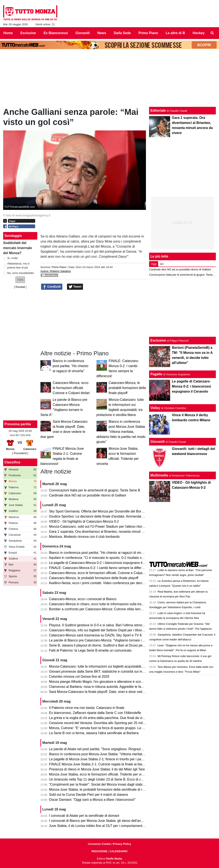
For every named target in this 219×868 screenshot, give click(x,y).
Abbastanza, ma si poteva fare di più (18, 266)
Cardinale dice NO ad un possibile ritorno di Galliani (88, 495)
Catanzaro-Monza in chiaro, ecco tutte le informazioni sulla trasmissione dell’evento (111, 604)
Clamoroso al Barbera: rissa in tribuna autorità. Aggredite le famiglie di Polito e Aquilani (114, 687)
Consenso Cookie (99, 844)
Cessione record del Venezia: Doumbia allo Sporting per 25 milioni (99, 723)
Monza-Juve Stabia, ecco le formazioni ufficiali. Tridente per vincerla (100, 774)
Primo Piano (59, 267)
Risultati (20, 287)
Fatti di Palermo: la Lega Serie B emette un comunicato (90, 650)
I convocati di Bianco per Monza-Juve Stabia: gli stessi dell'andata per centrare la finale (114, 821)
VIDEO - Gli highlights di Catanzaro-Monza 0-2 (84, 521)
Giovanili (158, 442)
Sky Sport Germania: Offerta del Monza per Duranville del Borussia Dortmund (107, 511)
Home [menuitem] (8, 33)
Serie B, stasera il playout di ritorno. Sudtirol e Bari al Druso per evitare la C (105, 645)
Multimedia (159, 475)
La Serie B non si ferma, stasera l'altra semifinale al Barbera (94, 733)
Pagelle (156, 374)
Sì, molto (13, 258)
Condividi (52, 287)
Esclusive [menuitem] (28, 33)
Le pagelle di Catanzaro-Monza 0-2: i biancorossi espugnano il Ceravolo (103, 563)
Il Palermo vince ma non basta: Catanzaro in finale (87, 708)
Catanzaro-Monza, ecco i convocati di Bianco (83, 599)
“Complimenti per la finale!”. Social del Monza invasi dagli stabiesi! (98, 784)
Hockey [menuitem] (199, 33)
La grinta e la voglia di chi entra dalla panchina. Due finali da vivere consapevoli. (109, 718)
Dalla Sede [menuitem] (122, 33)
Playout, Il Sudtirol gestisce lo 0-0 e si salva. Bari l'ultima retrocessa (99, 625)
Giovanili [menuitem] (83, 33)
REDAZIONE (99, 851)
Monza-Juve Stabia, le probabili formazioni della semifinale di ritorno (100, 790)
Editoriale (158, 111)
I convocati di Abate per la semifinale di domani (84, 816)
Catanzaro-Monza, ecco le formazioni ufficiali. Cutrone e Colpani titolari (71, 388)
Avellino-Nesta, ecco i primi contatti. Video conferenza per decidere (99, 583)
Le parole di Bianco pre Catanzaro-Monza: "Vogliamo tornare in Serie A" (103, 640)
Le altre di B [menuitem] (175, 33)
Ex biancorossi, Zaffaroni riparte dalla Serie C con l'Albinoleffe (95, 713)
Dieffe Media (114, 859)
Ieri (162, 264)
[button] (20, 280)
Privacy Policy (122, 844)
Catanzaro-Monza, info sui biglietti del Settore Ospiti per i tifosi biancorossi (104, 630)
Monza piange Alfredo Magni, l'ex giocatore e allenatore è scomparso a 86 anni (108, 682)
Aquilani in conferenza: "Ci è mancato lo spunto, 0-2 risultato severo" (100, 558)
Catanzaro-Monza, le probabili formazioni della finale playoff (127, 388)
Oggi (154, 264)
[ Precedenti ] (20, 453)
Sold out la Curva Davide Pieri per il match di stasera (88, 795)
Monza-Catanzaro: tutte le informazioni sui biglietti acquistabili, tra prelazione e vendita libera (118, 666)
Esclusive (158, 340)
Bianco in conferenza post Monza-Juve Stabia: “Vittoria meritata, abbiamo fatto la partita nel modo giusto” (121, 432)
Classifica (12, 462)
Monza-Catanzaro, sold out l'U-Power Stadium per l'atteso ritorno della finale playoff (112, 527)
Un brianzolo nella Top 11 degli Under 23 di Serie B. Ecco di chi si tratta (102, 779)
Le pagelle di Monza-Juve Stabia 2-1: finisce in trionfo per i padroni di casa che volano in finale (120, 759)
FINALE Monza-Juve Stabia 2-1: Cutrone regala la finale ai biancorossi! (102, 764)
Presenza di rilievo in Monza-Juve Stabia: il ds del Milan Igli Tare (97, 769)
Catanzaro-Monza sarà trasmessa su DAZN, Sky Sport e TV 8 (95, 635)
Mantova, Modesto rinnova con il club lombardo (84, 537)
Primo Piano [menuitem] (148, 33)
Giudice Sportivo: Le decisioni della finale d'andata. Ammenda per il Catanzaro (107, 516)
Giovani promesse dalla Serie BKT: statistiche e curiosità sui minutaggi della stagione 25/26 (117, 671)
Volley (155, 408)
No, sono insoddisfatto (21, 273)
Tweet (75, 287)
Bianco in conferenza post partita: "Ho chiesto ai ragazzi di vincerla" (70, 366)
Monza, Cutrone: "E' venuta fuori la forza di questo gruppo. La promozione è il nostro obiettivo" (120, 728)
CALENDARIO (118, 851)
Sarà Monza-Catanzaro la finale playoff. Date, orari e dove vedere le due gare (107, 692)
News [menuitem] (102, 33)
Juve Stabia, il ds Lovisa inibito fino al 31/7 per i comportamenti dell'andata (105, 826)
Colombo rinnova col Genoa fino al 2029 (79, 677)
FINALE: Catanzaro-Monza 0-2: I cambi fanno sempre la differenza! (99, 568)
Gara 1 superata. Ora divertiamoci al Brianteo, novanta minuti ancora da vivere (108, 532)
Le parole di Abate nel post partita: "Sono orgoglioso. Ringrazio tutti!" (100, 749)
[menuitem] (212, 33)
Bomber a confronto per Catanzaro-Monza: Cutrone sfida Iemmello (99, 609)
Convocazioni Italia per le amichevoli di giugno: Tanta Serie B (95, 490)
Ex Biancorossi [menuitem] (56, 33)
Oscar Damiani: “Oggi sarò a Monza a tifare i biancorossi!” (92, 800)
